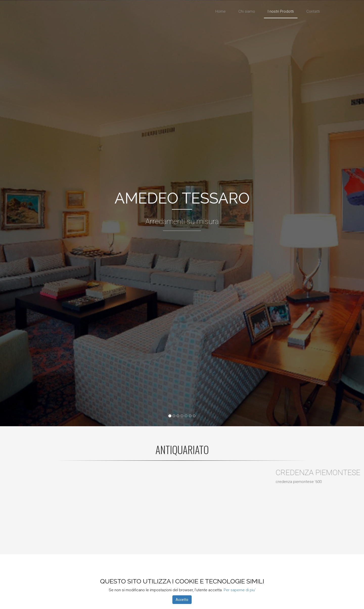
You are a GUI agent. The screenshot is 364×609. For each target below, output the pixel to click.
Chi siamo (247, 11)
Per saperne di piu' (240, 590)
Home (221, 11)
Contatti (313, 11)
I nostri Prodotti (281, 11)
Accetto (182, 600)
